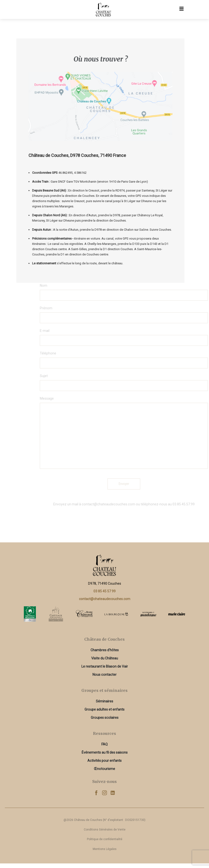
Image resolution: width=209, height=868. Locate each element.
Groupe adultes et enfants (104, 709)
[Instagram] (104, 793)
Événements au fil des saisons (105, 752)
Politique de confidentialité (105, 839)
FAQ (104, 744)
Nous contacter (104, 675)
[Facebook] (96, 793)
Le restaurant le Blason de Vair (105, 666)
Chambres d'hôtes (105, 650)
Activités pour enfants (104, 761)
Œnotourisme (104, 769)
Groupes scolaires (105, 718)
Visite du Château (105, 658)
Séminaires (104, 701)
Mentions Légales (105, 849)
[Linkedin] (113, 793)
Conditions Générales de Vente (105, 830)
